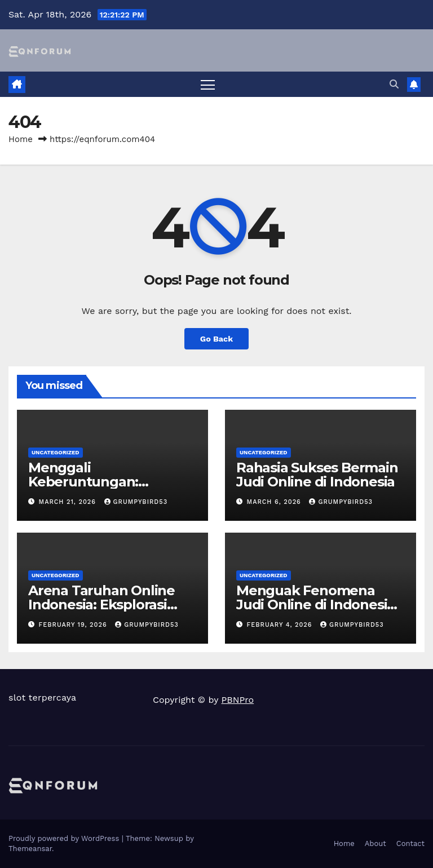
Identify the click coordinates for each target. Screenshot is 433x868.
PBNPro (238, 700)
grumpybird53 (136, 502)
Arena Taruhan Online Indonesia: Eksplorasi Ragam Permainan (101, 604)
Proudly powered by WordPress (65, 838)
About (375, 843)
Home (21, 139)
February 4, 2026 (281, 625)
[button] (394, 84)
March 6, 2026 (275, 502)
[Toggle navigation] (208, 84)
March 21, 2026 (69, 502)
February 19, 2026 (74, 625)
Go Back (216, 339)
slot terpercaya (42, 697)
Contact (410, 843)
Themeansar (30, 849)
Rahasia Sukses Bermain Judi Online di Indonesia (317, 475)
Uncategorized (56, 452)
